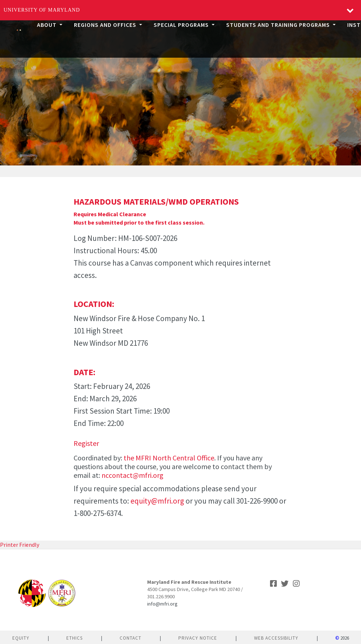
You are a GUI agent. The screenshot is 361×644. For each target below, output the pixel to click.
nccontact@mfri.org (132, 475)
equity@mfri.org (157, 501)
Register (86, 443)
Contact (130, 638)
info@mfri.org (162, 604)
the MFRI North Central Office (169, 458)
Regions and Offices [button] (106, 25)
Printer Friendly (20, 545)
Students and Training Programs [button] (279, 25)
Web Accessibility (276, 638)
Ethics (74, 638)
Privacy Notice (198, 638)
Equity (21, 638)
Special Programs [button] (182, 25)
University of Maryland (42, 10)
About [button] (47, 25)
